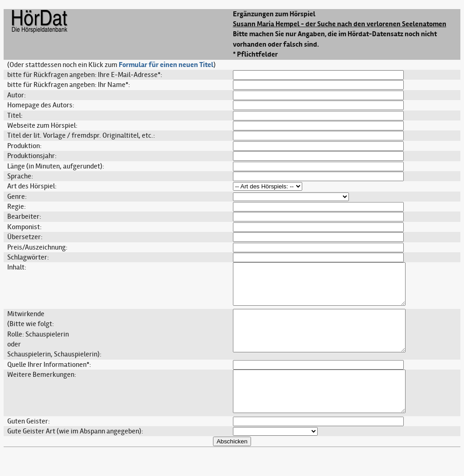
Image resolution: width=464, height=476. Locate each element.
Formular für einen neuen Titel (166, 65)
